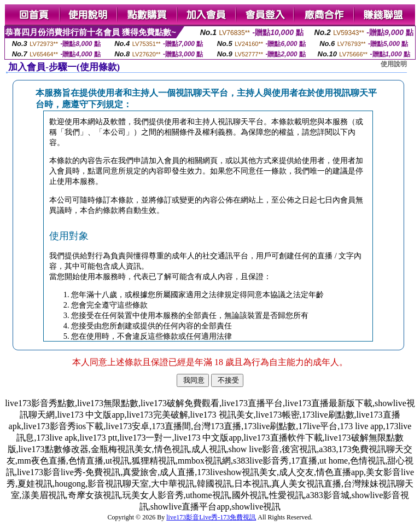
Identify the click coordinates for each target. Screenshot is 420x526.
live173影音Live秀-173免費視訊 (211, 517)
